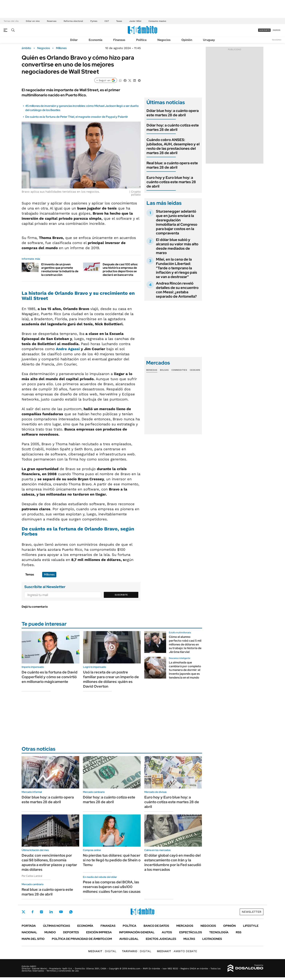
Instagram (41, 912)
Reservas (52, 21)
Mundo (50, 932)
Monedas (152, 370)
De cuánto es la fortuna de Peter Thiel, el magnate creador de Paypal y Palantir (77, 117)
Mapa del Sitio (33, 939)
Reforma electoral (73, 21)
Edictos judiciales (161, 939)
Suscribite (121, 595)
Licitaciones (212, 939)
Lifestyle (251, 926)
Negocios (164, 40)
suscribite (264, 30)
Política (141, 40)
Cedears (195, 370)
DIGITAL (102, 951)
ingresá (277, 30)
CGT (107, 21)
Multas (189, 939)
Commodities (179, 370)
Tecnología (219, 932)
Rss (239, 932)
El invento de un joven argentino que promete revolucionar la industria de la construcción (60, 270)
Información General (137, 932)
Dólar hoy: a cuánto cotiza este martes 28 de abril (173, 127)
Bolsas (164, 370)
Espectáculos (191, 932)
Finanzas (119, 40)
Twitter (23, 912)
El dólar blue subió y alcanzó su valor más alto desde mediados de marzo (177, 246)
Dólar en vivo (33, 21)
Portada (29, 926)
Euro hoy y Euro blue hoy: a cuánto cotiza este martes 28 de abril (171, 182)
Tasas (119, 21)
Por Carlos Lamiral (32, 876)
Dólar (74, 40)
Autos (167, 932)
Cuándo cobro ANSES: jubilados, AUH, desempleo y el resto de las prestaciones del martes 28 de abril (173, 146)
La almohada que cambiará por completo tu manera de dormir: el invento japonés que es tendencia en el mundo (185, 670)
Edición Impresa (99, 932)
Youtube (61, 912)
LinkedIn (51, 912)
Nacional (29, 932)
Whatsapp (71, 912)
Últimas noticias (57, 926)
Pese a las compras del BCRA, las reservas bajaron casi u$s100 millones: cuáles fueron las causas (112, 887)
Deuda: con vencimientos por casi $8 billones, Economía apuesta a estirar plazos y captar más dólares (49, 862)
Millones (61, 48)
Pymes (94, 21)
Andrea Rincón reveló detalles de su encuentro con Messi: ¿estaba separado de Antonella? (177, 290)
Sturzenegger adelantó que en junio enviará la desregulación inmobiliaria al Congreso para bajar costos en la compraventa (177, 222)
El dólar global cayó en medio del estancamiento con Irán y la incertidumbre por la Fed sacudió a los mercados (173, 862)
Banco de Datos (156, 926)
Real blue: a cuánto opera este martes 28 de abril (172, 165)
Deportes (71, 932)
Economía (96, 40)
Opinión (187, 40)
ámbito (26, 48)
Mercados (185, 926)
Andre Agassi (68, 349)
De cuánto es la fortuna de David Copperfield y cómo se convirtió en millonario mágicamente (50, 677)
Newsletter (277, 40)
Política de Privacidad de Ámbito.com (82, 939)
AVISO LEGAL (129, 939)
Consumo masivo (157, 21)
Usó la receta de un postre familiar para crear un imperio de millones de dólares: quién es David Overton (111, 679)
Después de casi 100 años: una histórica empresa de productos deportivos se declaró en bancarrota (120, 270)
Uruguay (209, 40)
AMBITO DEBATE (177, 951)
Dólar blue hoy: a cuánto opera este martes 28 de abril (173, 113)
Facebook (33, 912)
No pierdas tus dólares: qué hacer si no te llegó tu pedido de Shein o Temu (112, 860)
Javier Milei (135, 21)
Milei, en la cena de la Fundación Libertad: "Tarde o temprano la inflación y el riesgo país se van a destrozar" (176, 268)
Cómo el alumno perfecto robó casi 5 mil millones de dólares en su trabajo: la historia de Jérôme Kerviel (185, 644)
